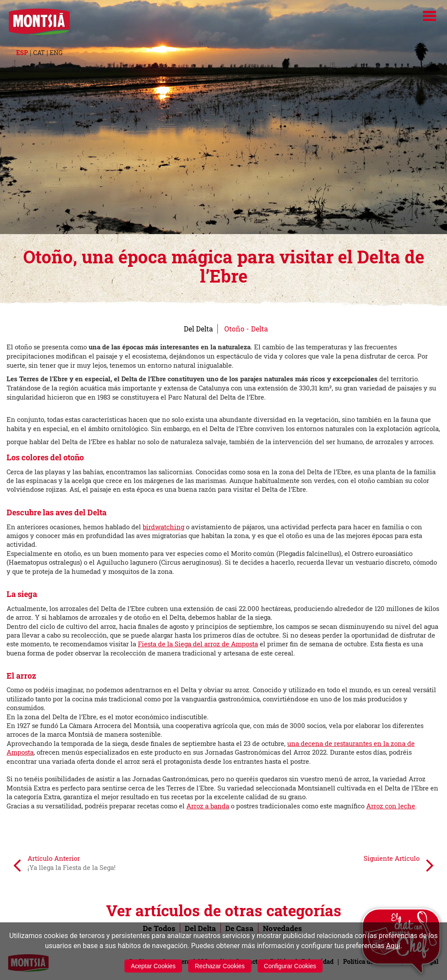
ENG (56, 53)
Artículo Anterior (64, 865)
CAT (39, 53)
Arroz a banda (208, 806)
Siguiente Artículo (399, 865)
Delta (260, 329)
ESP (22, 53)
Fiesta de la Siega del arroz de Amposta (198, 644)
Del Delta (198, 329)
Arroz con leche (391, 806)
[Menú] (430, 16)
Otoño (234, 329)
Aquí (393, 946)
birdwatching (163, 527)
